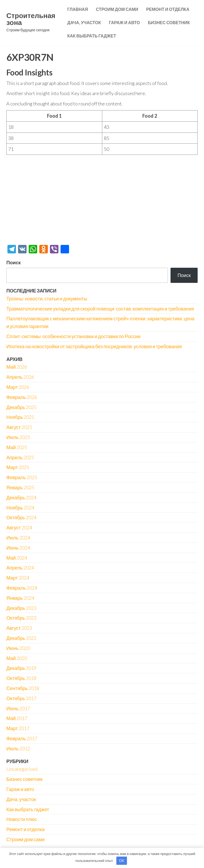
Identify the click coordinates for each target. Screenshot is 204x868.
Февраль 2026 (22, 397)
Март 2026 (18, 387)
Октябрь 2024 (21, 517)
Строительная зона (31, 19)
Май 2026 (17, 367)
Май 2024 (17, 558)
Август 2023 (19, 628)
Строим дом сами (117, 9)
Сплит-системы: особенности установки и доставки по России (73, 336)
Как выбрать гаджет (92, 36)
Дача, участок (84, 22)
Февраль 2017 (22, 738)
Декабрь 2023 (21, 608)
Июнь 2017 (18, 708)
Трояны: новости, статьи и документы (47, 299)
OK (122, 861)
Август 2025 (19, 427)
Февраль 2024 (22, 588)
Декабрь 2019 (21, 668)
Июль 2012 (18, 748)
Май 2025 (17, 447)
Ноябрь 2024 (20, 508)
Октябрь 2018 (21, 678)
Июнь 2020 (18, 648)
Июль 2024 (18, 538)
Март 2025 (18, 467)
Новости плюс (22, 819)
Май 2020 (17, 658)
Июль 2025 (18, 437)
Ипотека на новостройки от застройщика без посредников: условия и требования (94, 346)
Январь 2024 (20, 598)
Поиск (14, 262)
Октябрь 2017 (21, 698)
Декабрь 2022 (21, 638)
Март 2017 (18, 728)
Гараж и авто (124, 22)
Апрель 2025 (20, 457)
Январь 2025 (20, 487)
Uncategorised (22, 769)
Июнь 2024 (18, 548)
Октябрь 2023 (21, 618)
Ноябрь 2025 (20, 417)
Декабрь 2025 (21, 407)
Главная (78, 9)
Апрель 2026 (20, 377)
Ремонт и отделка (168, 9)
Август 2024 (19, 527)
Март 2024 (18, 578)
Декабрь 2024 (21, 497)
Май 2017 (17, 718)
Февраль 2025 (22, 477)
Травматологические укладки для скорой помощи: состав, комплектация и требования (100, 309)
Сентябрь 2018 (23, 688)
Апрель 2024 (20, 568)
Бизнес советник (169, 22)
